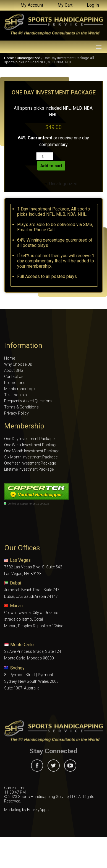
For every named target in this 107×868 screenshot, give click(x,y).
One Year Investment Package (30, 463)
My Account (32, 5)
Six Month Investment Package (31, 457)
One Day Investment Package (29, 439)
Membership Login (20, 389)
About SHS (14, 370)
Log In (93, 5)
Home (9, 58)
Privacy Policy (16, 413)
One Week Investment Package (31, 445)
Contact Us (14, 377)
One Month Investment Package (32, 451)
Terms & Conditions (21, 407)
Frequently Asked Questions (28, 401)
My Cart (65, 5)
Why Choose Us (18, 364)
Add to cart (51, 166)
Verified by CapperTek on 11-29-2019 (28, 504)
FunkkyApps (38, 810)
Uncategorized (29, 58)
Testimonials (15, 395)
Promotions (15, 383)
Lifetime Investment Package (29, 469)
